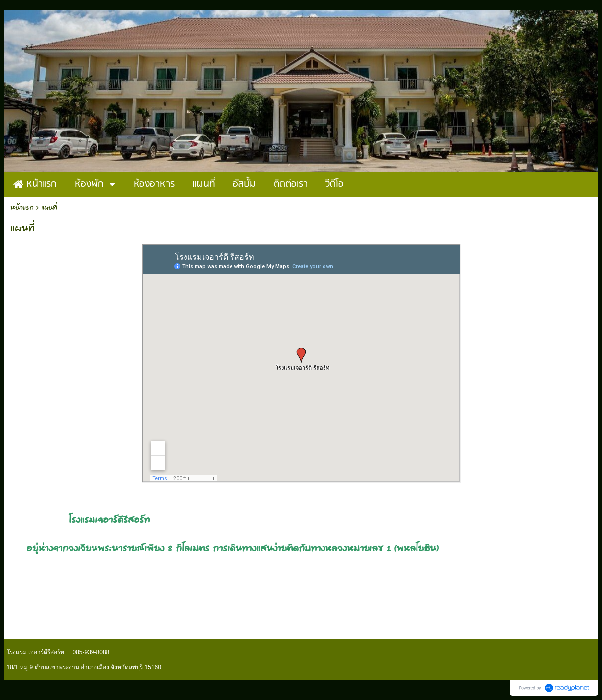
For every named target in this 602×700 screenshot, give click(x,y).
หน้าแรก (22, 208)
